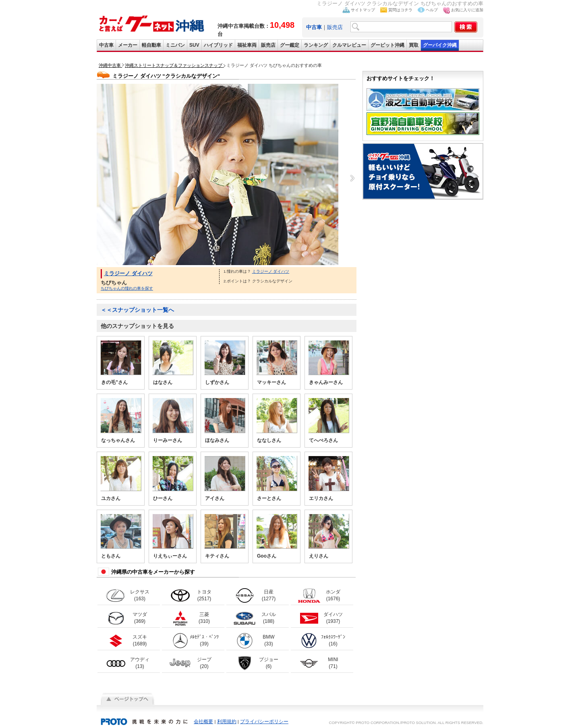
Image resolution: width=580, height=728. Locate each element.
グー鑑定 (290, 45)
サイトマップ (363, 10)
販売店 (335, 27)
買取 (414, 45)
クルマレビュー (349, 45)
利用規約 (227, 722)
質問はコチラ (400, 10)
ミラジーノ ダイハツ (128, 273)
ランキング (316, 45)
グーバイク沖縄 (440, 45)
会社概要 (203, 722)
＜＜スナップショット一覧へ (137, 310)
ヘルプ (432, 10)
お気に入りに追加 (467, 10)
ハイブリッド (218, 45)
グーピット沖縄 (387, 45)
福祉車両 (247, 45)
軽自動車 (151, 45)
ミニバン (175, 45)
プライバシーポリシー (264, 722)
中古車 (106, 45)
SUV (194, 45)
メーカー (128, 45)
